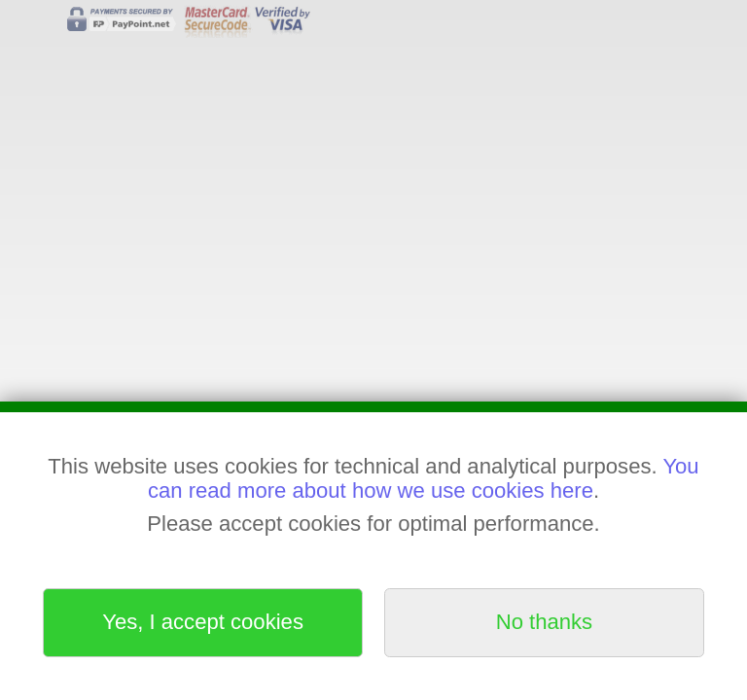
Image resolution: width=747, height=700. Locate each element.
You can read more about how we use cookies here (424, 478)
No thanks (544, 622)
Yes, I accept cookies (203, 622)
